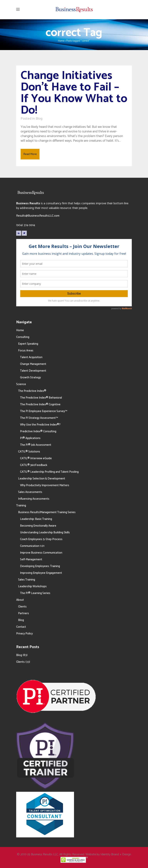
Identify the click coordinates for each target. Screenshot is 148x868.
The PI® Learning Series (35, 593)
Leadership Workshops (32, 586)
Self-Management (31, 559)
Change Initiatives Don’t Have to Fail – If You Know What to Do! (74, 93)
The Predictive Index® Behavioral (41, 398)
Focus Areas (26, 351)
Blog (39, 119)
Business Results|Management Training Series (47, 512)
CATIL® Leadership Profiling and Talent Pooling (49, 472)
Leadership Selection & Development (42, 479)
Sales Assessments (30, 492)
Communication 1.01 (32, 546)
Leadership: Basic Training (36, 519)
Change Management (33, 364)
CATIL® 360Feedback (34, 465)
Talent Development (33, 371)
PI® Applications (30, 438)
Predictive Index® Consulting (38, 431)
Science (21, 384)
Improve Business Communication (41, 553)
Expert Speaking (28, 344)
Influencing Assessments (34, 499)
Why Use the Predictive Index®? (40, 425)
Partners (24, 613)
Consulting (23, 337)
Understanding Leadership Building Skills (45, 532)
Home (61, 41)
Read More (30, 154)
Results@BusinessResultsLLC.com (38, 216)
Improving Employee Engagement (41, 573)
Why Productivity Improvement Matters (45, 485)
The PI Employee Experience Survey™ (44, 411)
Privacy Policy (24, 634)
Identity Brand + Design (116, 854)
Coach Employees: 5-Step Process (41, 539)
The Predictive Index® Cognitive (40, 404)
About (20, 600)
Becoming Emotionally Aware (38, 526)
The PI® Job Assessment (36, 445)
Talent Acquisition (31, 357)
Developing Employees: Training (40, 566)
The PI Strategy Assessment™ (39, 418)
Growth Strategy (30, 377)
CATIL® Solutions (29, 452)
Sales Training (27, 580)
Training (21, 506)
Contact (21, 627)
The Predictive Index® (32, 391)
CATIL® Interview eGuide (36, 458)
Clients (22, 607)
